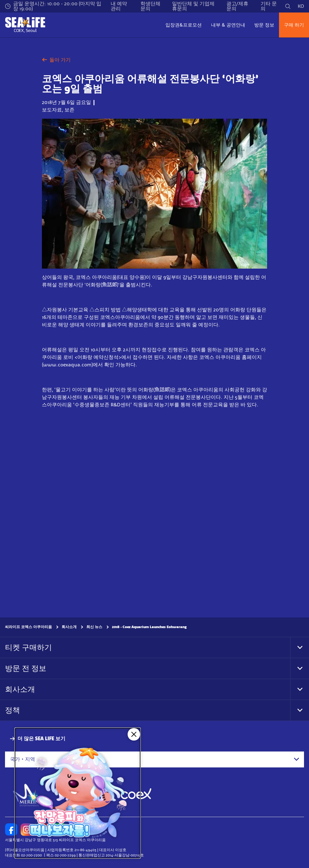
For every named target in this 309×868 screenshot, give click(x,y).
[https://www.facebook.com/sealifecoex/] (11, 830)
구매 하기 (294, 25)
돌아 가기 (56, 60)
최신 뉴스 (94, 627)
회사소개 (69, 627)
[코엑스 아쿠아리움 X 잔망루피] (78, 793)
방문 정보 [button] (264, 25)
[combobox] (154, 759)
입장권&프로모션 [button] (184, 25)
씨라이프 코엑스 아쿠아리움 (28, 627)
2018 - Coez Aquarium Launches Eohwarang (149, 627)
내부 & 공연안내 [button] (228, 25)
